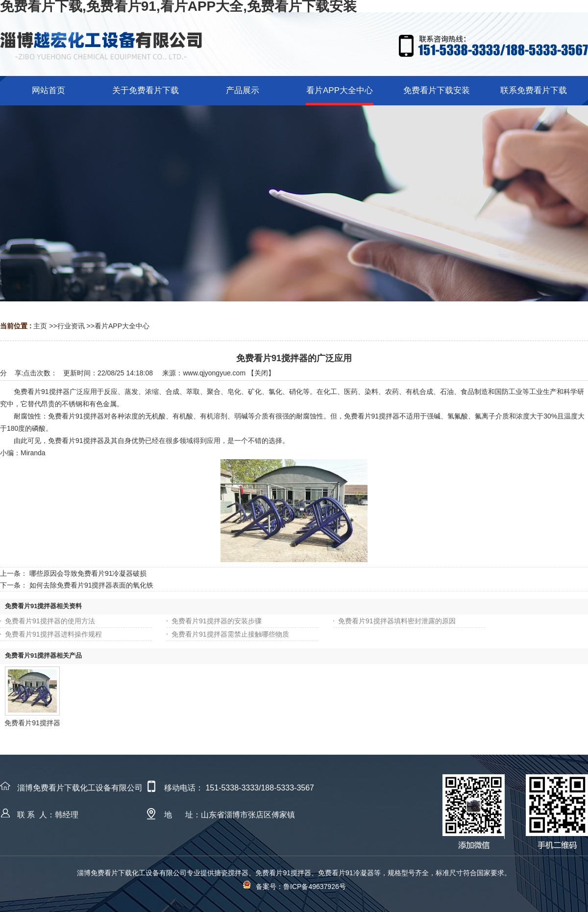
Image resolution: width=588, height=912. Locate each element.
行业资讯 (71, 326)
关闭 (261, 373)
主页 (40, 326)
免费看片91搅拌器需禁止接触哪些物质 (230, 634)
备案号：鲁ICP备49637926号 (294, 887)
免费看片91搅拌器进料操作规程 (53, 634)
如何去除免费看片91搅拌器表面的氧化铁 (92, 585)
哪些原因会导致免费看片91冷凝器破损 (88, 573)
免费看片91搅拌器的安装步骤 (217, 621)
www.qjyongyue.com (214, 373)
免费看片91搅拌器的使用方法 (50, 621)
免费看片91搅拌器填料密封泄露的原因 (397, 621)
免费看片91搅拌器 (32, 723)
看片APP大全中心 (122, 326)
